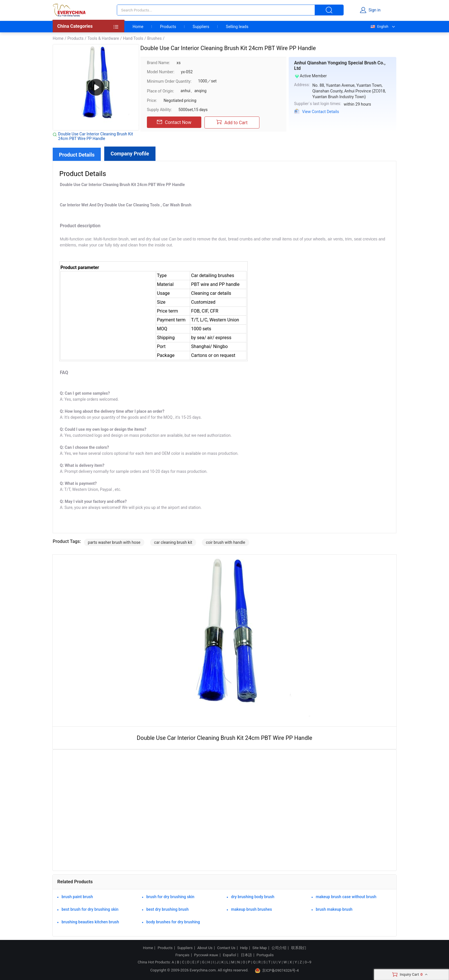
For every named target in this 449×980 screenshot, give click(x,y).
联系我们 (299, 948)
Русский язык (206, 955)
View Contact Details (321, 112)
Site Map (260, 948)
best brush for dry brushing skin (90, 909)
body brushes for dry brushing (173, 922)
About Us (205, 948)
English (379, 27)
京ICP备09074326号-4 (277, 971)
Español (229, 955)
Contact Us (226, 948)
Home (138, 27)
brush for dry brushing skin (170, 897)
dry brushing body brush (253, 897)
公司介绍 (279, 948)
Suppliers (201, 27)
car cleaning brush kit (173, 542)
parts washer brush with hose (114, 542)
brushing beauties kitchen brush (90, 922)
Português (265, 955)
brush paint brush (77, 897)
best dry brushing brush (168, 909)
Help (244, 948)
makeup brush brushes (252, 909)
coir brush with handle (226, 542)
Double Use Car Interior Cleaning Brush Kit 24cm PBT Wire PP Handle (95, 136)
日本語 (246, 955)
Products (168, 27)
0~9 (308, 962)
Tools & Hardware (103, 38)
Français (182, 955)
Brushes (154, 38)
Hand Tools (133, 38)
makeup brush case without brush (346, 897)
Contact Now (174, 122)
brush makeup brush (334, 909)
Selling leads (237, 27)
